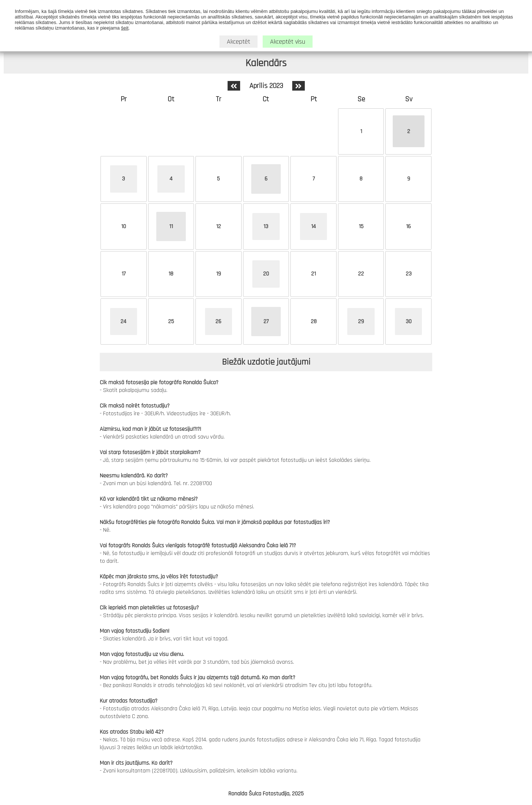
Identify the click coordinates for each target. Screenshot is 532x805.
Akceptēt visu (288, 41)
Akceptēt (238, 41)
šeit (125, 27)
